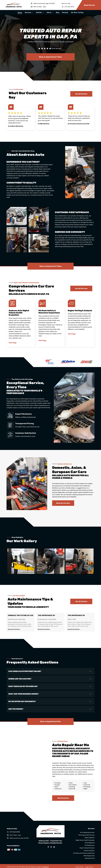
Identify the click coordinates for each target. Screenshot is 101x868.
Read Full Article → (15, 629)
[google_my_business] (54, 847)
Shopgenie (46, 867)
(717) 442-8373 (69, 7)
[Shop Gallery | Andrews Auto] (21, 561)
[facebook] (48, 847)
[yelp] (51, 847)
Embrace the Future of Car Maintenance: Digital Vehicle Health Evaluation (21, 616)
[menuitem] (20, 12)
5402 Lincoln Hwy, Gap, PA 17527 (44, 3)
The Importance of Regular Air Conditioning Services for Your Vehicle (50, 616)
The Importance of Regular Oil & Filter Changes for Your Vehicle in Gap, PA (80, 616)
